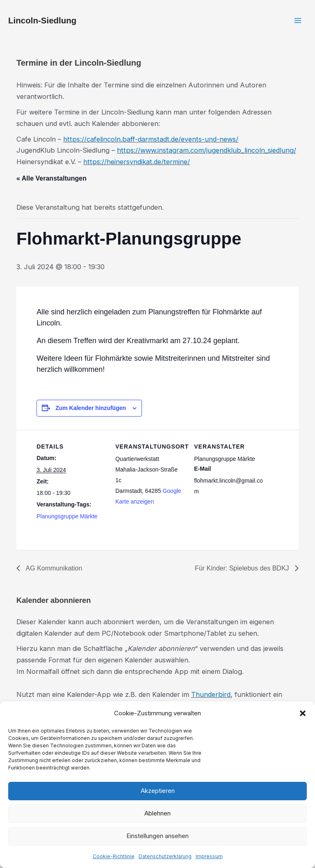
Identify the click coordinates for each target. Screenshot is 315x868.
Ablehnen (157, 813)
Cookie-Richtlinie (114, 856)
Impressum (209, 856)
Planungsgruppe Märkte (67, 516)
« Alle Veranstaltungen (51, 178)
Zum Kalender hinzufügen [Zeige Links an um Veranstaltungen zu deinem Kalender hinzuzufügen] (91, 408)
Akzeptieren (158, 791)
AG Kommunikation (53, 568)
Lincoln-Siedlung (42, 20)
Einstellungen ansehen (157, 836)
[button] (303, 713)
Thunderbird (211, 694)
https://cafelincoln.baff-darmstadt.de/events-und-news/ (151, 139)
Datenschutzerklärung (165, 856)
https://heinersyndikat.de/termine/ (137, 162)
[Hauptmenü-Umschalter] (298, 21)
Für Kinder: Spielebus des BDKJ (243, 568)
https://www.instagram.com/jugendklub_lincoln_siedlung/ (207, 150)
